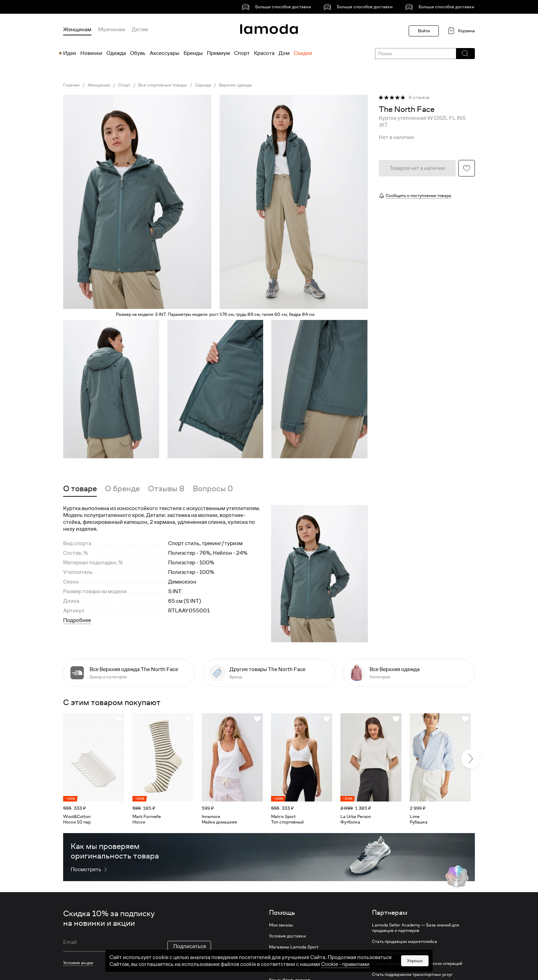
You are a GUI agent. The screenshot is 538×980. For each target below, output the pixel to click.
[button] (465, 54)
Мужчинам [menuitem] (112, 30)
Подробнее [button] (77, 620)
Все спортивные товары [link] (163, 85)
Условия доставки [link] (287, 936)
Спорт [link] (124, 85)
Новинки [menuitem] (91, 53)
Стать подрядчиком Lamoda (400, 953)
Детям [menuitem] (140, 30)
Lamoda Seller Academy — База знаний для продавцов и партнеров (416, 928)
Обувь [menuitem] (138, 53)
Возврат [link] (277, 958)
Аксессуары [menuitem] (165, 53)
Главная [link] (71, 85)
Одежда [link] (203, 85)
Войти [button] (424, 31)
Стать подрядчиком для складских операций (417, 964)
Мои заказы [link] (281, 925)
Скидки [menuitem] (303, 53)
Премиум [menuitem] (218, 53)
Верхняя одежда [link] (235, 85)
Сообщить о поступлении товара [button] (418, 195)
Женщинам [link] (99, 85)
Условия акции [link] (78, 963)
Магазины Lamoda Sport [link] (294, 947)
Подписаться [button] (190, 946)
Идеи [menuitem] (70, 53)
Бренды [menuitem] (193, 53)
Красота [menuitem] (264, 53)
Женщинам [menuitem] (77, 30)
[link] (278, 7)
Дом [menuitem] (284, 53)
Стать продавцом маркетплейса (405, 942)
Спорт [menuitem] (242, 53)
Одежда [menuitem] (116, 53)
